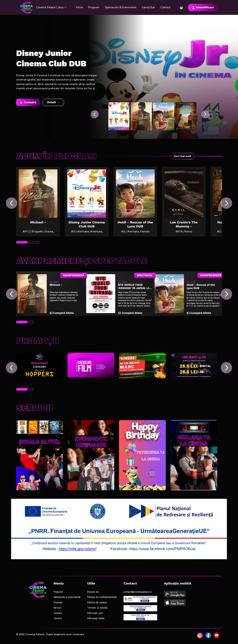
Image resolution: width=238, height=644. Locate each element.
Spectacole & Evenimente (120, 7)
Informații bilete (96, 618)
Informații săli (95, 613)
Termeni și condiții (97, 608)
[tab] (22, 243)
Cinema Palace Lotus (51, 7)
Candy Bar (148, 7)
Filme (79, 7)
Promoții (58, 603)
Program (94, 7)
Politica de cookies (97, 603)
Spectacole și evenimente (67, 597)
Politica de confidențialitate (102, 597)
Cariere (57, 618)
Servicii (57, 608)
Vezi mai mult (182, 156)
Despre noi (93, 592)
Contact (165, 7)
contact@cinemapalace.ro (138, 592)
